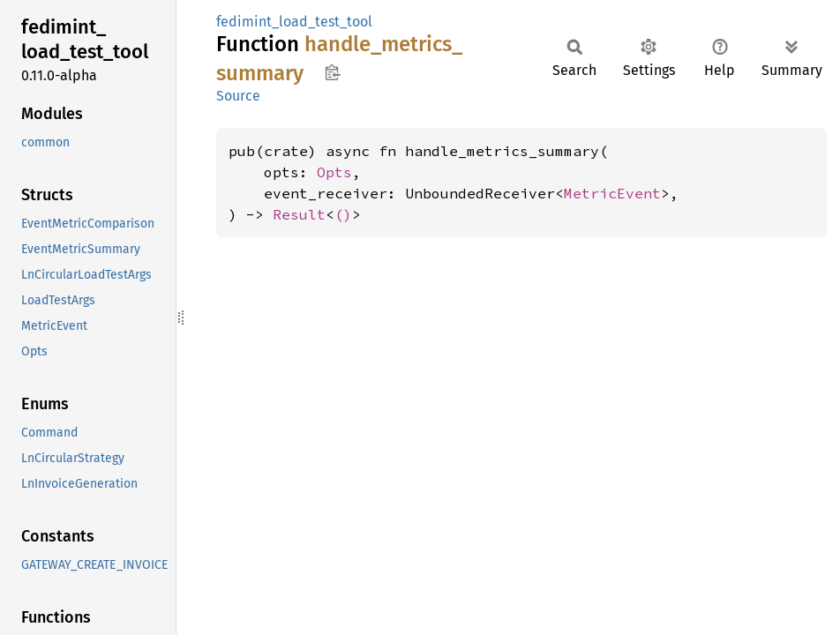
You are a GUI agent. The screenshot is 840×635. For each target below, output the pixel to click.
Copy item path (332, 72)
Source (238, 96)
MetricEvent (612, 193)
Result (299, 214)
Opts (334, 172)
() (343, 214)
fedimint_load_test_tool (294, 22)
